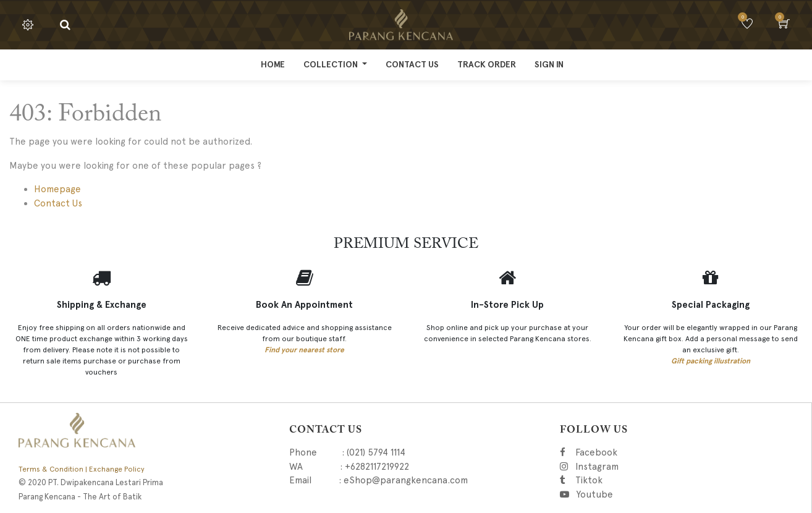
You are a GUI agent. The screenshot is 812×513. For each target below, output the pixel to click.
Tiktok (644, 480)
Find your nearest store (304, 350)
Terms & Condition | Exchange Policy (82, 469)
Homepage (57, 189)
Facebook (613, 452)
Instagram (660, 467)
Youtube (594, 494)
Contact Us (58, 203)
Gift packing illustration (711, 361)
